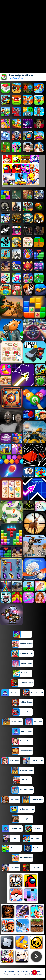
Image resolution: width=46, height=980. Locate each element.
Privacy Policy (16, 974)
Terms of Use (29, 974)
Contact (39, 974)
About (6, 974)
